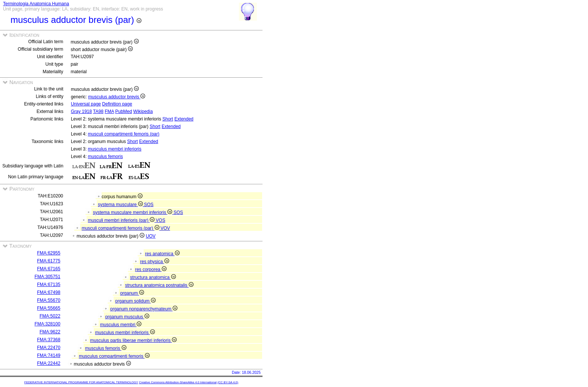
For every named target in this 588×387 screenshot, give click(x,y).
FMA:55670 (49, 300)
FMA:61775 (49, 261)
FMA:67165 (49, 269)
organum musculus (127, 317)
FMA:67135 (49, 285)
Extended (184, 119)
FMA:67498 (49, 292)
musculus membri (121, 325)
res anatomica (162, 254)
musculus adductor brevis (117, 97)
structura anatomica (153, 277)
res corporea (151, 270)
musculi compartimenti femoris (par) (124, 134)
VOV (165, 228)
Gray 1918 (81, 111)
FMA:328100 (47, 324)
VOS (160, 220)
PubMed (124, 111)
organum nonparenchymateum (144, 309)
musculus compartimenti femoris (114, 356)
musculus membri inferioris (115, 149)
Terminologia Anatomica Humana (36, 4)
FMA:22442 (49, 363)
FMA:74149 (49, 355)
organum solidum (135, 301)
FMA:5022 (50, 316)
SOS (149, 205)
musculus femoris (105, 157)
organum (132, 293)
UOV (151, 236)
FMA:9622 (50, 332)
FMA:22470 (49, 348)
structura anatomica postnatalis (159, 285)
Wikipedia (143, 111)
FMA (109, 111)
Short (168, 119)
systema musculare (121, 205)
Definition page (117, 104)
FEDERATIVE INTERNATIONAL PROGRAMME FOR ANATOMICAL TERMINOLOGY (81, 382)
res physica (154, 262)
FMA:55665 (49, 308)
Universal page (86, 104)
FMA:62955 (49, 253)
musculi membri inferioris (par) (122, 220)
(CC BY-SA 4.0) (228, 382)
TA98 (98, 111)
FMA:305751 (47, 277)
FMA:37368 (49, 340)
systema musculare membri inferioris (133, 212)
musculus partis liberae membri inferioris (133, 340)
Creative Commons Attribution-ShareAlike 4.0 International (178, 382)
